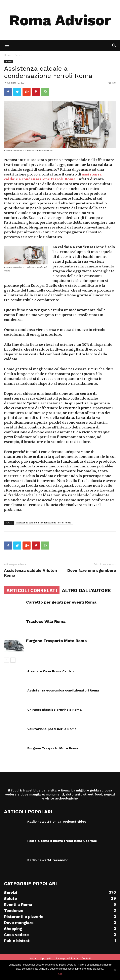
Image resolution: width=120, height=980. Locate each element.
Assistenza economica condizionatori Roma (63, 690)
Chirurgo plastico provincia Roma (54, 710)
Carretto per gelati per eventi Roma (61, 602)
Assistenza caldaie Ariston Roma (30, 573)
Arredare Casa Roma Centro (50, 671)
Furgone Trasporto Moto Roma (56, 641)
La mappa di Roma (67, 958)
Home (8, 55)
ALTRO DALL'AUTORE (86, 590)
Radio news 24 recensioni (48, 860)
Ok (60, 974)
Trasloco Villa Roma (46, 621)
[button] (114, 46)
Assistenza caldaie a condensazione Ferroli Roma (44, 523)
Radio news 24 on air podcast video (57, 821)
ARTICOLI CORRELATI (32, 590)
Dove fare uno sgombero (92, 570)
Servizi (18, 55)
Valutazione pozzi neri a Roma (52, 729)
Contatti (86, 958)
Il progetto (46, 958)
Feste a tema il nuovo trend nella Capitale (62, 841)
